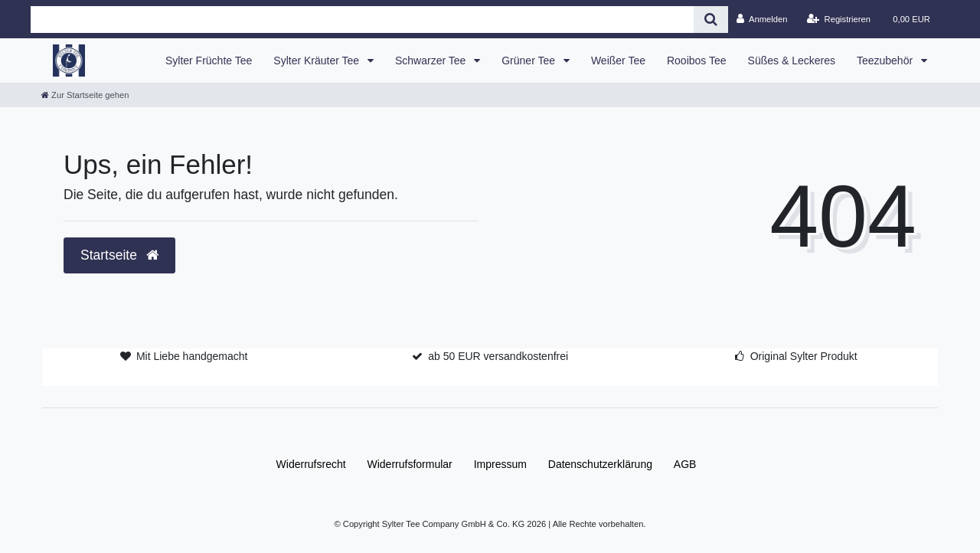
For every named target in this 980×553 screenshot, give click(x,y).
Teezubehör (886, 61)
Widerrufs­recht (311, 464)
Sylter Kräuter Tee (318, 61)
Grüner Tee (530, 61)
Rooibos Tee (697, 61)
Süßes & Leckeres (792, 61)
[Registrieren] (839, 19)
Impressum (500, 464)
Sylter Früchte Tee (209, 61)
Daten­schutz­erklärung (600, 464)
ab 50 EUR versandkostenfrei (498, 356)
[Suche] (711, 20)
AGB (685, 464)
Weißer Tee (618, 61)
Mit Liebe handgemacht (192, 356)
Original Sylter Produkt (804, 356)
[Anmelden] (762, 19)
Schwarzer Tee (432, 61)
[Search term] (362, 20)
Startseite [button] (119, 255)
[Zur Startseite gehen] (85, 95)
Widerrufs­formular (410, 464)
